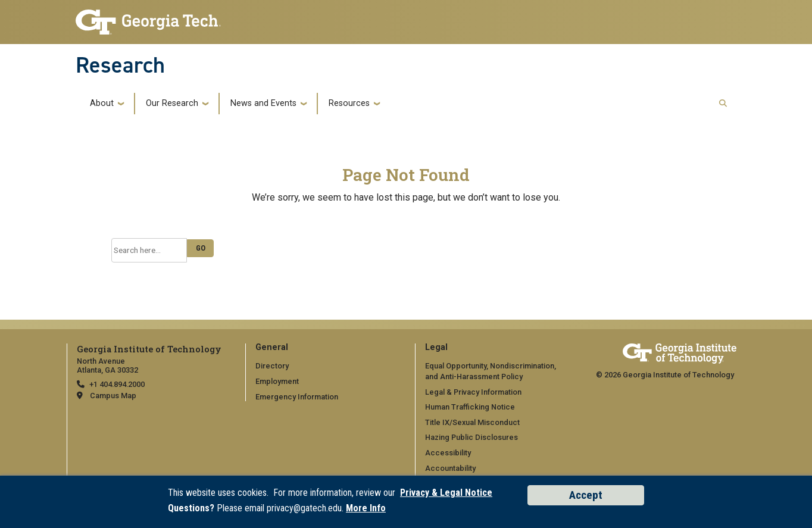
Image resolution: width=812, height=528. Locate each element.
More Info (366, 508)
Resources (349, 104)
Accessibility (448, 453)
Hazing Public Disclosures (471, 437)
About (102, 104)
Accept (586, 495)
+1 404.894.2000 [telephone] (117, 384)
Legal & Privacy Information (473, 392)
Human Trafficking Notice (470, 407)
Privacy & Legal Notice (446, 493)
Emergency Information (297, 397)
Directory (272, 366)
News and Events (263, 104)
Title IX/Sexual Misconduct (472, 422)
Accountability (450, 468)
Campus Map (113, 396)
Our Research (172, 104)
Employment (277, 381)
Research (120, 65)
